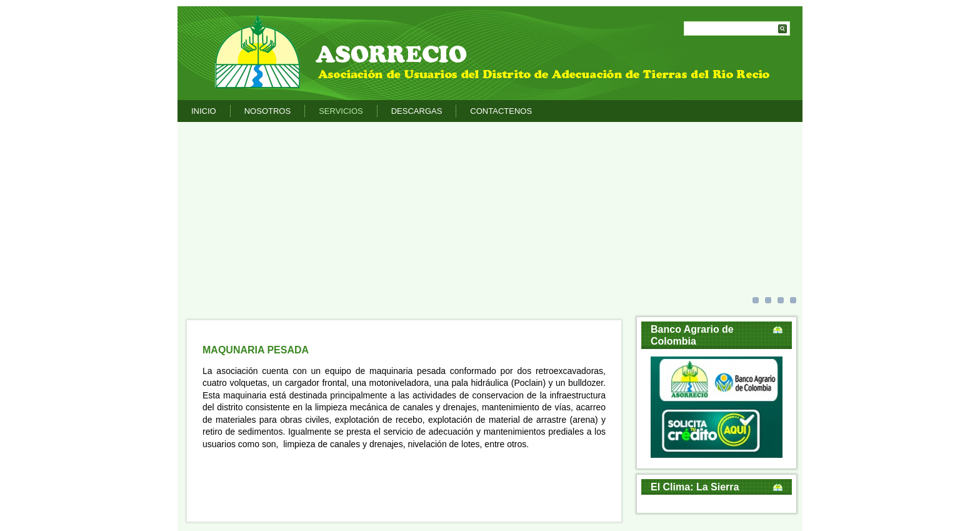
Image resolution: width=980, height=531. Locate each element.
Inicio (204, 111)
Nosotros (267, 111)
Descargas (417, 111)
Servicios (341, 111)
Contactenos (501, 111)
